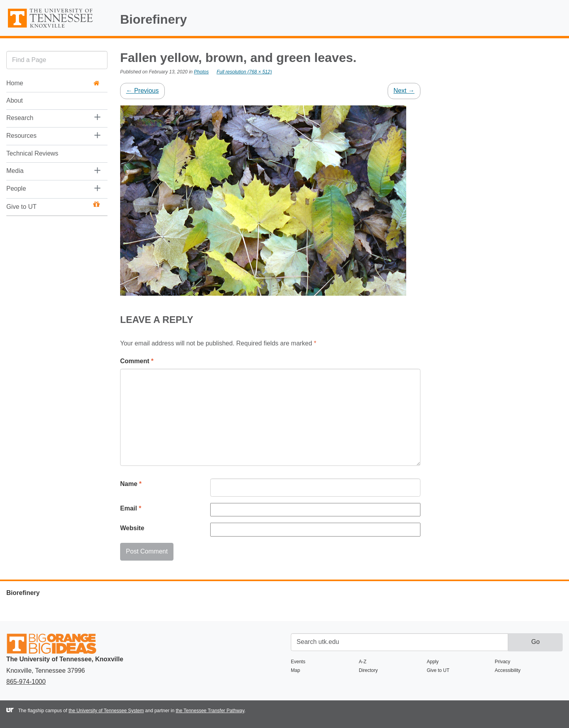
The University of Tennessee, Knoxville (57, 28)
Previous (142, 91)
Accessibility (508, 670)
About (15, 100)
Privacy (502, 662)
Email (131, 508)
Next (404, 91)
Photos (201, 72)
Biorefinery (154, 19)
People (16, 189)
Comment (137, 361)
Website (132, 528)
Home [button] (53, 83)
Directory (368, 670)
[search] (57, 60)
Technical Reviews (32, 153)
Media (15, 171)
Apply (433, 662)
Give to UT (53, 206)
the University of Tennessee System (106, 711)
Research (20, 118)
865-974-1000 (26, 682)
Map (295, 670)
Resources (21, 136)
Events (298, 662)
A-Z (363, 662)
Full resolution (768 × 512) (244, 72)
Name (131, 484)
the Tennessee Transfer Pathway (210, 711)
